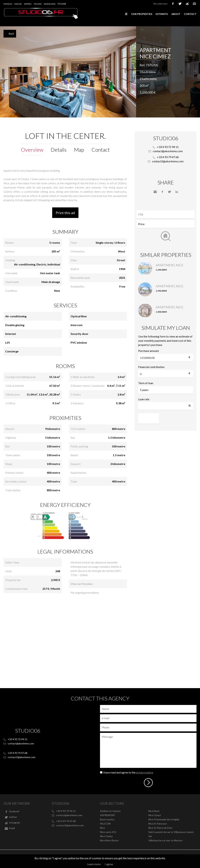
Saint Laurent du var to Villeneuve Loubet (171, 832)
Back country (107, 819)
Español (28, 4)
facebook (173, 4)
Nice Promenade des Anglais (164, 819)
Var (150, 836)
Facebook (162, 192)
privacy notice (145, 772)
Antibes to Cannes (110, 811)
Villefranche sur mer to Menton (165, 840)
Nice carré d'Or (108, 832)
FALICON (105, 824)
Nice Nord (154, 811)
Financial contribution (151, 367)
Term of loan (146, 383)
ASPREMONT (108, 815)
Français (8, 4)
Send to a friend (155, 192)
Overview (32, 150)
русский (62, 4)
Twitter (170, 192)
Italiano (38, 4)
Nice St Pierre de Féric (160, 828)
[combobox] (166, 214)
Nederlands (50, 4)
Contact (190, 14)
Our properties (142, 14)
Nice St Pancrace (158, 824)
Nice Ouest (155, 815)
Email (194, 4)
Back (11, 34)
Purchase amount (149, 351)
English (18, 4)
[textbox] (166, 214)
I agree (109, 864)
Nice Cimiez (106, 836)
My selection (160, 4)
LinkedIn (177, 192)
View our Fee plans (82, 584)
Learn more (94, 864)
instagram (187, 4)
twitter (180, 4)
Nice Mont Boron (109, 840)
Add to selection (198, 30)
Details (59, 150)
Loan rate (144, 399)
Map (79, 150)
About (176, 14)
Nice (102, 828)
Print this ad (65, 213)
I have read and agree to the (128, 772)
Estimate (162, 14)
